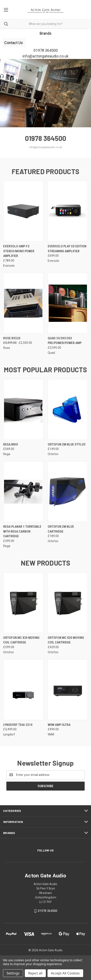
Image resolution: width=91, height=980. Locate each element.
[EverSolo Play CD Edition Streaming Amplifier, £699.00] (68, 211)
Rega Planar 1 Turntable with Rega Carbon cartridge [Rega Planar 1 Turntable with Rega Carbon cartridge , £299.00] (22, 531)
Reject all (35, 973)
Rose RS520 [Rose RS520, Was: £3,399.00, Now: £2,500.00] (12, 338)
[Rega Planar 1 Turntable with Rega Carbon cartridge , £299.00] (23, 492)
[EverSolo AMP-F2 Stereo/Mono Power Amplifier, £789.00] (23, 211)
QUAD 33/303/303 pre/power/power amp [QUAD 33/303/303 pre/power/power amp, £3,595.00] (65, 341)
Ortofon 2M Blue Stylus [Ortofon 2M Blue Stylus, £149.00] (67, 444)
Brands (46, 33)
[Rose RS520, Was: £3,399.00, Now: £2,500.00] (23, 303)
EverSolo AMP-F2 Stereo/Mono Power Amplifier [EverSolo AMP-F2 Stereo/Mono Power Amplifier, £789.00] (19, 251)
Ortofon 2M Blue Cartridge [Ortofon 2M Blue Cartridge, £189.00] (61, 529)
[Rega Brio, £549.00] (23, 409)
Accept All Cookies (65, 973)
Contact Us (14, 43)
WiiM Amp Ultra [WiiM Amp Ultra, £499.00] (59, 725)
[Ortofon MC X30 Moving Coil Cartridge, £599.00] (23, 603)
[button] (46, 33)
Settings (13, 973)
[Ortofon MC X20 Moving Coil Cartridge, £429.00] (68, 603)
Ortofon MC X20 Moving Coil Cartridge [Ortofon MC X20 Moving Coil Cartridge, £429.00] (66, 640)
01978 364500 (48, 911)
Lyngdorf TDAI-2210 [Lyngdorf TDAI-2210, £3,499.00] (18, 725)
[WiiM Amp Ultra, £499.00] (68, 690)
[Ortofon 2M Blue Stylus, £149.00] (68, 409)
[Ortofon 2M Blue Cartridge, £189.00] (68, 492)
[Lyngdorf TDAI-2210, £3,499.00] (23, 690)
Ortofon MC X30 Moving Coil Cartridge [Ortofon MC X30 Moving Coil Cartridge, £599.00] (21, 640)
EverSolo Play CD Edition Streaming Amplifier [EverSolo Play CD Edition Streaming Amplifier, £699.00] (67, 249)
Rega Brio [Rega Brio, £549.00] (11, 444)
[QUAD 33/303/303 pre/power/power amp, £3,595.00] (68, 303)
